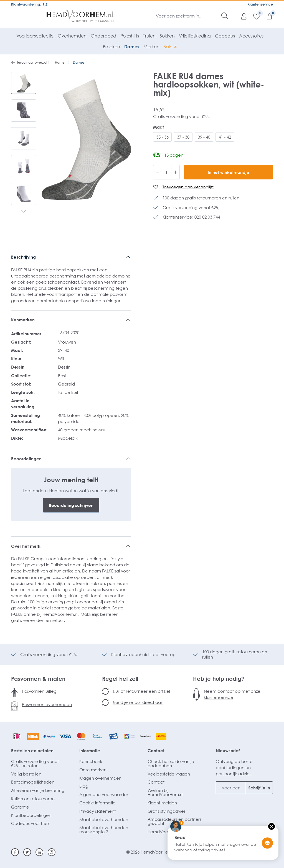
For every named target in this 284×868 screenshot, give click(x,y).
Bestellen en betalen (32, 751)
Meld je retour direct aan (138, 702)
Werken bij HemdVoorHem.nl (165, 792)
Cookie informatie (97, 803)
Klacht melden (162, 803)
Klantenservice (260, 4)
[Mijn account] (241, 16)
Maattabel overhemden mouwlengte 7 (104, 830)
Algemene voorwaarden (104, 794)
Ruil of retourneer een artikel (141, 691)
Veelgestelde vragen (169, 774)
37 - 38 (183, 137)
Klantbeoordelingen (31, 815)
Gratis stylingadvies (167, 811)
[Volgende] (24, 212)
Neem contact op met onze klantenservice (232, 694)
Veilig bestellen (26, 774)
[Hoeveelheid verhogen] (176, 172)
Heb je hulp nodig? (219, 679)
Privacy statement (97, 811)
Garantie (20, 807)
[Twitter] (27, 852)
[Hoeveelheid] (167, 172)
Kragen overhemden (100, 778)
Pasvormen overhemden (47, 704)
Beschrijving (23, 257)
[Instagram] (52, 852)
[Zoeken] (225, 16)
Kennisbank (91, 761)
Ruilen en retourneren (33, 799)
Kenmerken (23, 320)
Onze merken (93, 770)
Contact (156, 751)
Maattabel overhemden (104, 819)
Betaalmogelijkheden (33, 782)
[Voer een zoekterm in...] (189, 16)
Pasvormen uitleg (39, 691)
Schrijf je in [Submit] (259, 788)
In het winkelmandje (229, 172)
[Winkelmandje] (267, 16)
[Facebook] (15, 852)
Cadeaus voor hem (31, 823)
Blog (84, 786)
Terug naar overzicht (30, 62)
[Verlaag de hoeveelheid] (158, 172)
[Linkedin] (39, 852)
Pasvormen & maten (38, 679)
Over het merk (26, 546)
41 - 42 (225, 137)
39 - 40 (204, 137)
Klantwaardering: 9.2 (29, 4)
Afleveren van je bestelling (38, 790)
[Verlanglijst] (254, 16)
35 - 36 (162, 137)
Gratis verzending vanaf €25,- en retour (35, 763)
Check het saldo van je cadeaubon (171, 763)
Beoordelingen (26, 459)
